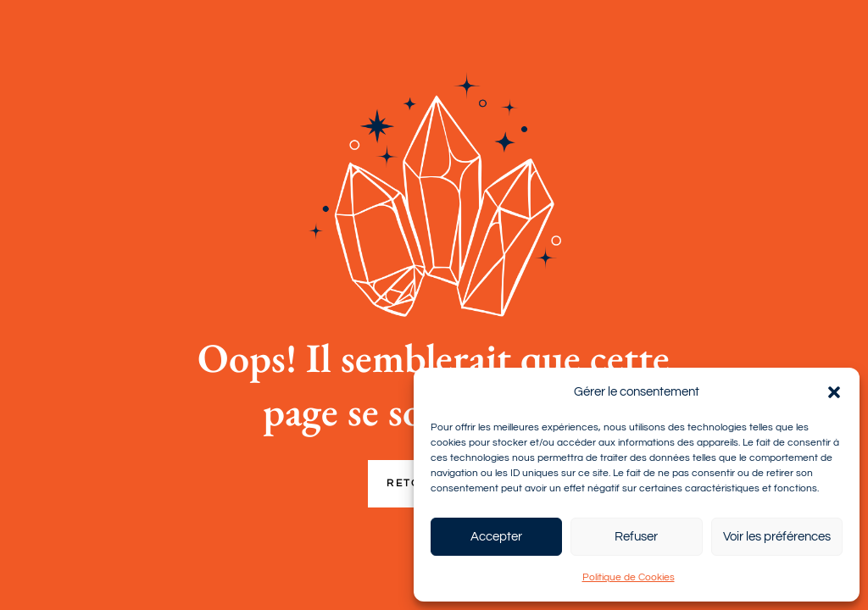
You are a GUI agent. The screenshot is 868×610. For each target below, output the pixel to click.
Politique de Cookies (629, 577)
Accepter (496, 537)
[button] (834, 392)
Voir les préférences (777, 537)
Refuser (636, 537)
